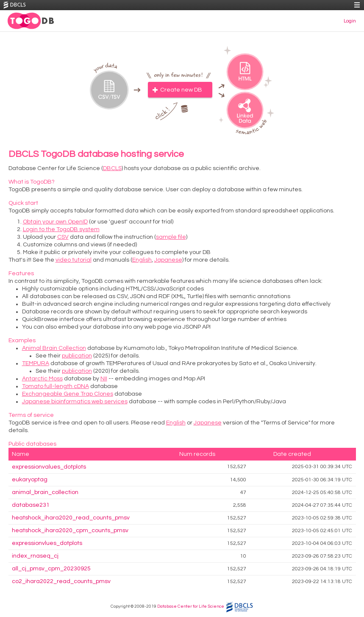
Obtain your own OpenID (55, 222)
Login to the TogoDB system (61, 229)
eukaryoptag (30, 480)
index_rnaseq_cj (35, 556)
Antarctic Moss (42, 379)
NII (104, 379)
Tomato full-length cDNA (56, 386)
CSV (63, 237)
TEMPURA (36, 363)
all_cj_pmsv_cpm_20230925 (51, 569)
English (142, 260)
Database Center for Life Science (191, 606)
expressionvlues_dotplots (47, 543)
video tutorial (74, 260)
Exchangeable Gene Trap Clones (68, 394)
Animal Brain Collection (54, 348)
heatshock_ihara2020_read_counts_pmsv (71, 518)
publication (77, 356)
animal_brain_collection (45, 492)
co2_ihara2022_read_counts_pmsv (61, 581)
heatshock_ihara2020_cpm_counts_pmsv (70, 530)
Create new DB (181, 90)
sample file (171, 237)
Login (350, 21)
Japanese (168, 260)
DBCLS (112, 168)
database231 (31, 505)
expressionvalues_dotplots (49, 467)
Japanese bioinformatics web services (75, 402)
